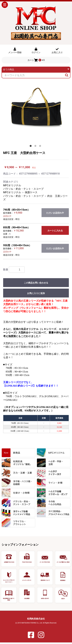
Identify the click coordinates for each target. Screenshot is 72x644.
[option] (36, 113)
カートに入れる (55, 231)
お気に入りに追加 (36, 293)
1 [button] (31, 147)
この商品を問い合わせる (36, 283)
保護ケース (31, 192)
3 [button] (41, 147)
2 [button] (36, 147)
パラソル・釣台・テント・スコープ (23, 189)
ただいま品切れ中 (55, 213)
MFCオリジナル (12, 185)
